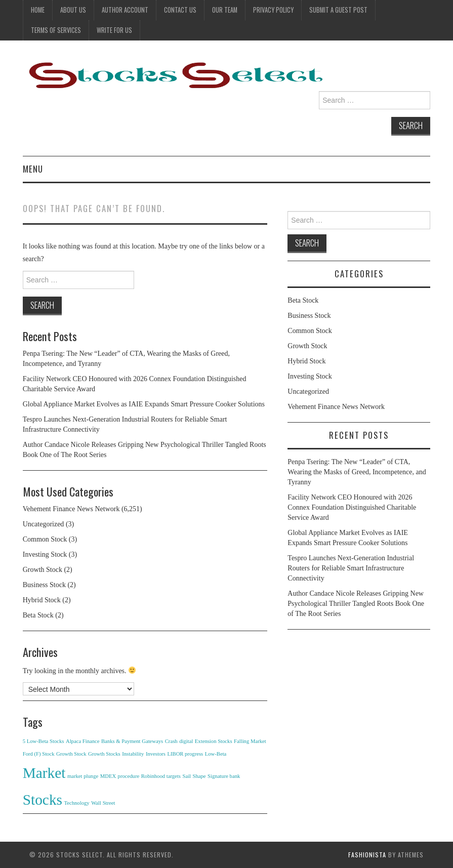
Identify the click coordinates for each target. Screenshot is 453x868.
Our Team (225, 10)
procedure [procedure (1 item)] (129, 776)
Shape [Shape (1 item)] (199, 776)
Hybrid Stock (42, 600)
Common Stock (45, 539)
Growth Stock (43, 570)
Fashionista (367, 855)
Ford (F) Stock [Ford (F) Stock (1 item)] (39, 754)
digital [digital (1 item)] (186, 741)
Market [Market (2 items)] (44, 773)
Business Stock (44, 585)
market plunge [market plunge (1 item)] (83, 776)
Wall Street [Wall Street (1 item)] (103, 803)
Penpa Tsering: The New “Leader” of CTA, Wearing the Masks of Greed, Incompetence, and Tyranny (357, 472)
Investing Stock (45, 554)
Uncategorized (44, 524)
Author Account (125, 10)
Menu (33, 169)
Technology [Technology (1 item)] (76, 803)
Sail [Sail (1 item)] (187, 776)
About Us (73, 10)
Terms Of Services (56, 30)
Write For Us (114, 30)
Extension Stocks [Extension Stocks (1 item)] (214, 741)
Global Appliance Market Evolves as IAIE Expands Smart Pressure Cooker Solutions (144, 404)
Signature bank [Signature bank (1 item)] (224, 776)
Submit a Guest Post (338, 10)
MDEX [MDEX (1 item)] (108, 776)
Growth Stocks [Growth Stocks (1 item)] (104, 754)
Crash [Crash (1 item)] (171, 741)
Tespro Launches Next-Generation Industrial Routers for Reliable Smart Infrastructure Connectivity (351, 568)
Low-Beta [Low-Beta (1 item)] (216, 754)
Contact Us (180, 10)
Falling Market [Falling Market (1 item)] (250, 741)
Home (38, 10)
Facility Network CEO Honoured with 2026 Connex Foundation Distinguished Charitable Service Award (352, 507)
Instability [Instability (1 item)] (133, 754)
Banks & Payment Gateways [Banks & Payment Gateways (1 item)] (132, 741)
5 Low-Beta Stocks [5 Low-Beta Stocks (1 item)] (44, 741)
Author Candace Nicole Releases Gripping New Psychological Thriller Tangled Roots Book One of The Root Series (356, 604)
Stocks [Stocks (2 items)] (43, 800)
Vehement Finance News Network (71, 509)
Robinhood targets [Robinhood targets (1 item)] (161, 776)
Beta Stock (38, 615)
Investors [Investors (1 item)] (156, 754)
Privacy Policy (273, 10)
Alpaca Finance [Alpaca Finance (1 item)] (83, 741)
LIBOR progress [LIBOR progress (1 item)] (185, 754)
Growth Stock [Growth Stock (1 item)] (71, 754)
